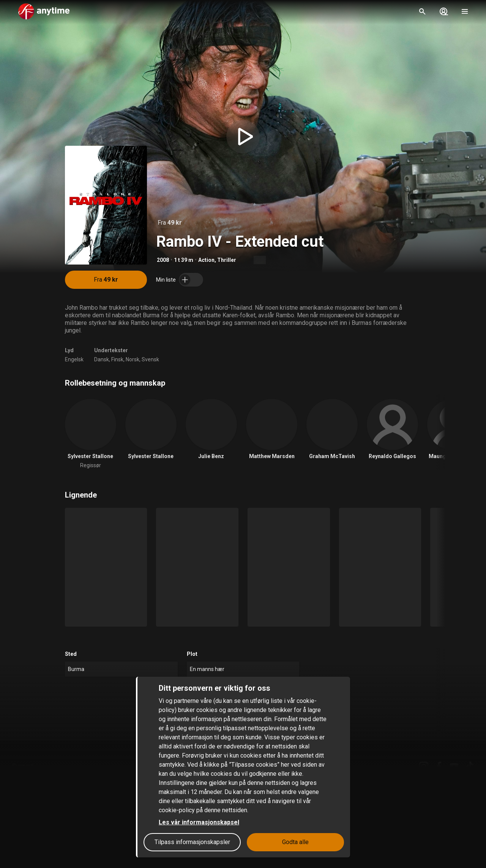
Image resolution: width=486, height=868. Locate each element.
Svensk (150, 359)
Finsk (117, 359)
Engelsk (74, 359)
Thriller (227, 260)
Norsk (133, 359)
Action (206, 260)
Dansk (102, 359)
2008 (163, 260)
